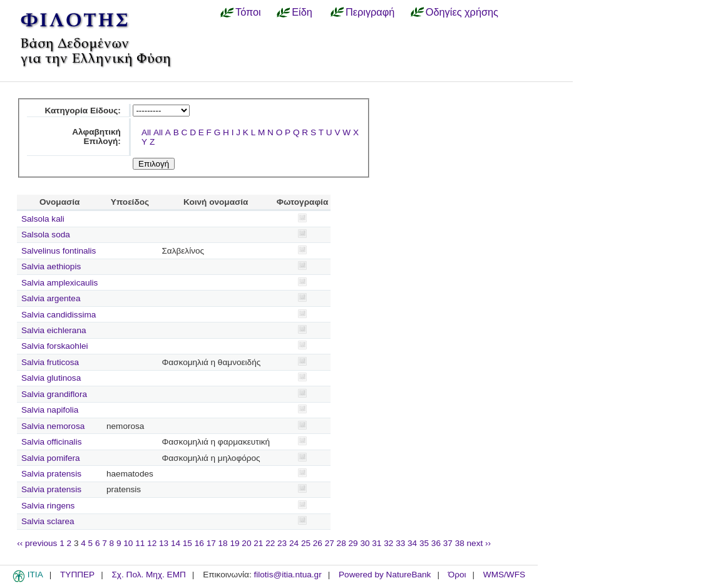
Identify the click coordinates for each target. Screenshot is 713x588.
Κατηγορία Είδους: (83, 111)
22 (270, 543)
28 (341, 543)
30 (365, 543)
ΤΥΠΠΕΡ (77, 575)
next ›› (479, 543)
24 (294, 543)
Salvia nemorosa (53, 426)
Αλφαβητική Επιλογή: (96, 137)
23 (282, 543)
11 (140, 543)
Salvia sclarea (48, 521)
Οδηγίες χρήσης (462, 12)
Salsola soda (46, 235)
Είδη (302, 12)
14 (176, 543)
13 (164, 543)
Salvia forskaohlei (55, 346)
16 (199, 543)
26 (318, 543)
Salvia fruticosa (50, 362)
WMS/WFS (504, 575)
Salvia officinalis (51, 442)
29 (353, 543)
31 (377, 543)
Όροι (457, 575)
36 (436, 543)
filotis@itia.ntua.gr (287, 575)
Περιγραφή (370, 12)
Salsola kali (43, 219)
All (146, 132)
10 (128, 543)
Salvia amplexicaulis (59, 283)
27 (330, 543)
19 (234, 543)
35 (424, 543)
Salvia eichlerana (54, 330)
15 (187, 543)
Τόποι (248, 12)
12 (152, 543)
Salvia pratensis (51, 474)
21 (258, 543)
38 (460, 543)
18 (223, 543)
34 (412, 543)
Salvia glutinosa (51, 378)
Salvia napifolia (50, 410)
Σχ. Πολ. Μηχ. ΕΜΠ (148, 575)
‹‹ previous (37, 543)
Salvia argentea (51, 298)
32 (388, 543)
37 (448, 543)
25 (306, 543)
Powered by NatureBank (385, 575)
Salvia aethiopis (51, 266)
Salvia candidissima (59, 315)
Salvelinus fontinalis (59, 251)
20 (246, 543)
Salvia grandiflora (54, 394)
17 (211, 543)
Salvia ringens (48, 506)
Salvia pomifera (51, 458)
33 (400, 543)
